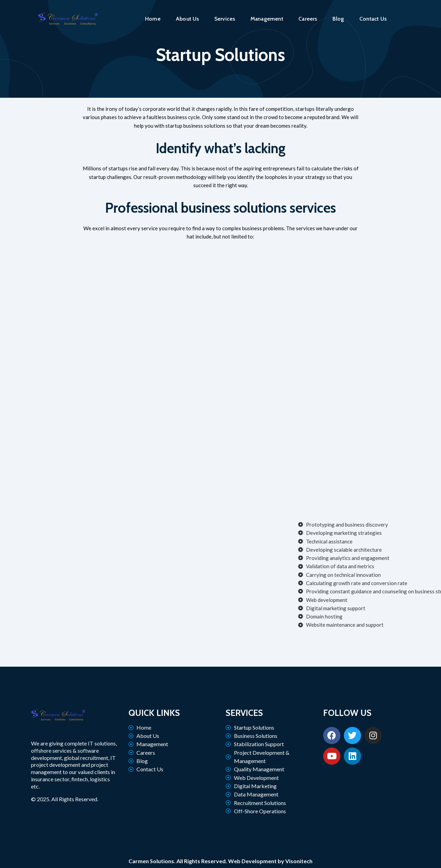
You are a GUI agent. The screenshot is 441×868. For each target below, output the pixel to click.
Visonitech (299, 861)
